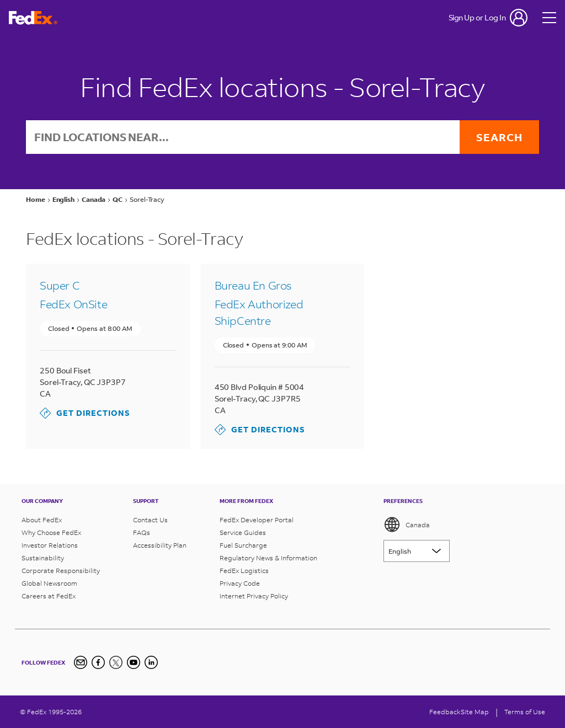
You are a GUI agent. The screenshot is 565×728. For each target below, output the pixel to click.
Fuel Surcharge (243, 545)
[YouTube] (134, 662)
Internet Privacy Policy (254, 596)
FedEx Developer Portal (257, 520)
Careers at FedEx (49, 596)
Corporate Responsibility (61, 571)
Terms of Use (525, 712)
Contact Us (150, 520)
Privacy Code (240, 583)
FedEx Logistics (244, 571)
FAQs (142, 532)
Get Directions (85, 413)
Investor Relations (50, 545)
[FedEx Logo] (33, 18)
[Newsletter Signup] (81, 662)
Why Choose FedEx (51, 532)
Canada (407, 524)
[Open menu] (550, 18)
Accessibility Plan (160, 545)
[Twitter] (116, 662)
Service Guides (243, 532)
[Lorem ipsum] (417, 551)
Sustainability (43, 558)
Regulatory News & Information (268, 558)
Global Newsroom (49, 583)
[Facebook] (98, 662)
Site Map (475, 712)
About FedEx (42, 520)
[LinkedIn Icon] (151, 662)
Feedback (445, 712)
